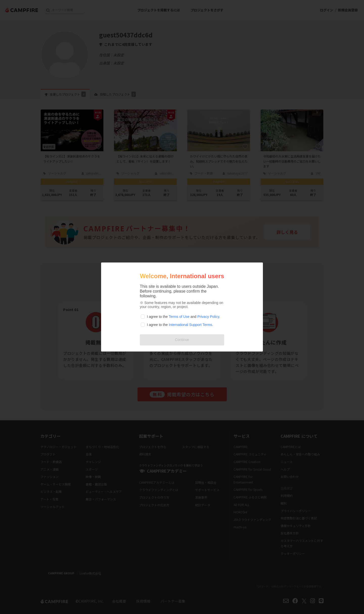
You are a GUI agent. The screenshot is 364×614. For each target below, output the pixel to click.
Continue (182, 340)
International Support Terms (190, 325)
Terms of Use (179, 317)
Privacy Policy (208, 317)
